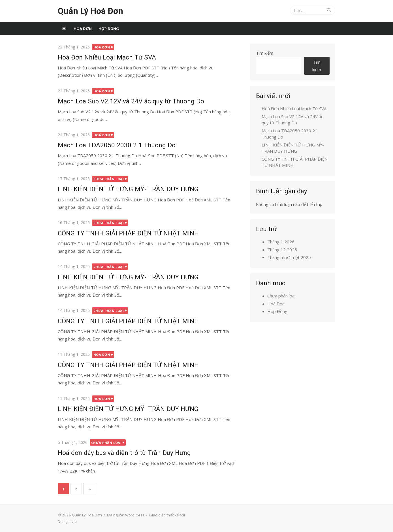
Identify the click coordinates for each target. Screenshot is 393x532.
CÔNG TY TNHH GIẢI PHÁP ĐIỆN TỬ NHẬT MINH (128, 233)
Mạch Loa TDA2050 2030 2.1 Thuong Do (117, 145)
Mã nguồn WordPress (126, 515)
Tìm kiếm (265, 53)
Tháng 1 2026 (281, 242)
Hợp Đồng (109, 29)
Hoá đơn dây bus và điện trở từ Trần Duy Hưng (124, 453)
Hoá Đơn (83, 29)
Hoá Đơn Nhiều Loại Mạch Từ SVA (107, 57)
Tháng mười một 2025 (289, 257)
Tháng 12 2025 (282, 250)
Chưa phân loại (109, 179)
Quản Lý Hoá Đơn (90, 11)
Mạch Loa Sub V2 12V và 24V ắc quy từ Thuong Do (131, 101)
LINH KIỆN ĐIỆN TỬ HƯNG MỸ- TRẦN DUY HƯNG (128, 189)
